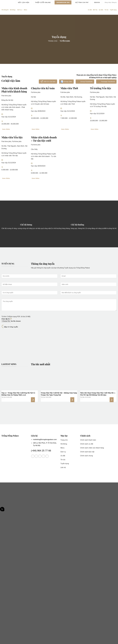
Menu (26, 10)
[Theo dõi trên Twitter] (43, 456)
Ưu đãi (90, 10)
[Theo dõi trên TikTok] (40, 456)
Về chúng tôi (5, 10)
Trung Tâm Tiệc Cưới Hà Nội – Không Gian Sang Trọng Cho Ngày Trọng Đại (59, 394)
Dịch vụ (20, 10)
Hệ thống (13, 10)
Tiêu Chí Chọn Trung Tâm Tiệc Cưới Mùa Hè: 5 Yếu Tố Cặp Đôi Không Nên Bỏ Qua (98, 394)
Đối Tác (95, 10)
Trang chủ (53, 41)
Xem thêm (33, 400)
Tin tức (106, 10)
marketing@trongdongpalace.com (45, 439)
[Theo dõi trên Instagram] (36, 456)
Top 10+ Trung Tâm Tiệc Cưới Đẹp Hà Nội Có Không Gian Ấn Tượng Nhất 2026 (18, 394)
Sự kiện (101, 10)
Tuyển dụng (113, 10)
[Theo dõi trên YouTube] (47, 456)
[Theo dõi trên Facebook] (33, 456)
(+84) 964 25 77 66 (41, 451)
